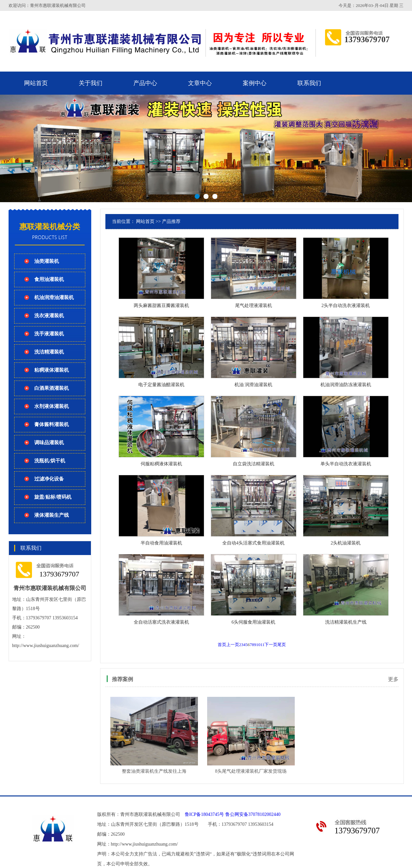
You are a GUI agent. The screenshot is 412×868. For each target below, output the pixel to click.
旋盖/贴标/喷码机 (53, 497)
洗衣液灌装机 (49, 316)
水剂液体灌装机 (52, 406)
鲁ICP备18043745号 (205, 814)
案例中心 (255, 83)
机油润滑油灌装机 (54, 297)
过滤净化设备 (49, 479)
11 (263, 645)
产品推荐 (171, 221)
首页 (222, 645)
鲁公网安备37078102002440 (253, 814)
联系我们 (309, 83)
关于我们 (91, 83)
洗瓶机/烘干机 (50, 461)
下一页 (271, 645)
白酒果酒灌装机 (52, 388)
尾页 (282, 645)
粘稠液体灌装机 (52, 370)
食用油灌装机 (49, 279)
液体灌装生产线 (52, 515)
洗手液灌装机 (49, 334)
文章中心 (200, 83)
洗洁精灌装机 (49, 352)
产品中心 (145, 83)
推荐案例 (123, 679)
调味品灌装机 (49, 443)
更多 (393, 679)
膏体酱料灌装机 (52, 424)
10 (258, 645)
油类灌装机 (47, 261)
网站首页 (36, 83)
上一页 (233, 645)
